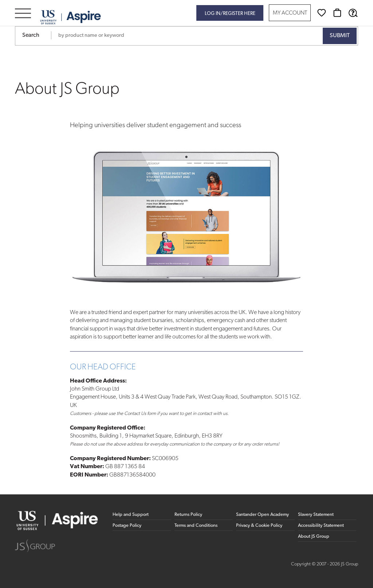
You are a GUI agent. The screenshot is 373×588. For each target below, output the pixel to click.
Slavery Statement (316, 515)
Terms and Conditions (196, 526)
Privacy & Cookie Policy (259, 526)
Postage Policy (127, 526)
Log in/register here (230, 14)
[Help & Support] (353, 13)
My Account (290, 13)
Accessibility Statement (321, 526)
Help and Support (131, 515)
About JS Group (314, 536)
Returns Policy (188, 515)
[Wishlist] (322, 13)
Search (31, 35)
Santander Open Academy (262, 515)
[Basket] (337, 13)
